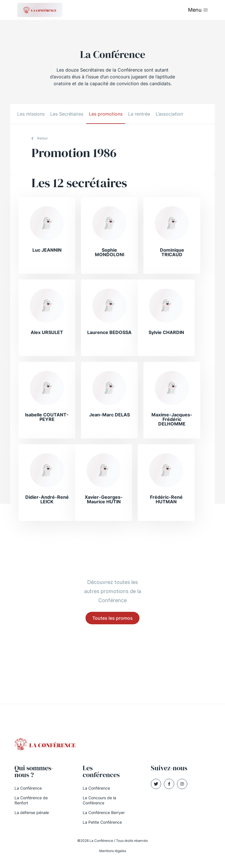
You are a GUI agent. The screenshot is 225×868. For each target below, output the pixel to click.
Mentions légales (113, 851)
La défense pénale (32, 812)
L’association (169, 114)
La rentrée (139, 114)
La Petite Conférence (102, 822)
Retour (42, 138)
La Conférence (28, 788)
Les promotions (106, 114)
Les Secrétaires (67, 114)
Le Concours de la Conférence (99, 800)
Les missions (31, 114)
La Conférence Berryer (104, 812)
